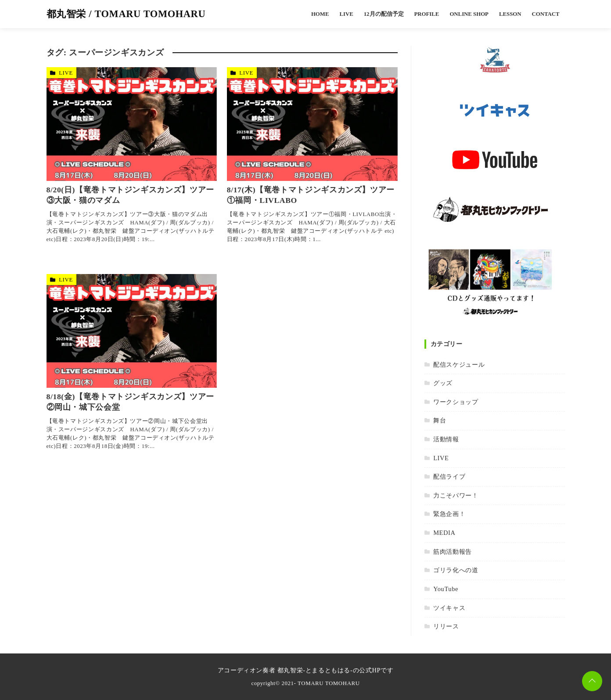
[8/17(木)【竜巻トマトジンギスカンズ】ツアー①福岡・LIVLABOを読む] (312, 124)
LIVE (346, 14)
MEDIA (444, 533)
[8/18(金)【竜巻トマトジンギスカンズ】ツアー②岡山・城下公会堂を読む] (132, 331)
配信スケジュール (459, 364)
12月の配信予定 (384, 14)
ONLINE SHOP (469, 14)
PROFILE (427, 14)
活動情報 (446, 439)
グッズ (443, 383)
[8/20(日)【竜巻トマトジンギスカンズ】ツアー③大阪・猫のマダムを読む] (132, 124)
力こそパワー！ (456, 495)
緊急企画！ (449, 514)
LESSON (510, 14)
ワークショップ (456, 402)
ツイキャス (449, 608)
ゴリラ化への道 (456, 570)
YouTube (446, 589)
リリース (446, 626)
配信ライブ (449, 476)
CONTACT (545, 14)
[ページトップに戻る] (592, 681)
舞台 (440, 420)
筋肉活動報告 (453, 552)
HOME (320, 14)
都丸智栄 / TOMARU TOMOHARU (126, 14)
